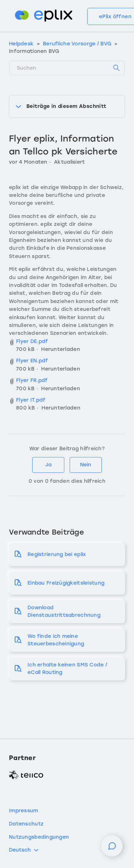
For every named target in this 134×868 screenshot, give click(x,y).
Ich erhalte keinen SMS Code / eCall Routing (67, 669)
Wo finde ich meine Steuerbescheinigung (56, 640)
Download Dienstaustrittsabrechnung (64, 611)
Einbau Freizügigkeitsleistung (66, 583)
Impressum (24, 811)
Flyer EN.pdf (32, 361)
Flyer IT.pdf (31, 400)
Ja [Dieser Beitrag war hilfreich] (48, 465)
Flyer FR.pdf (32, 380)
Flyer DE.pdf (32, 341)
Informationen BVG (34, 51)
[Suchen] (67, 68)
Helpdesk (21, 44)
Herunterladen (61, 349)
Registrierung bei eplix (57, 554)
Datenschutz (26, 824)
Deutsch (24, 850)
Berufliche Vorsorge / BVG (77, 44)
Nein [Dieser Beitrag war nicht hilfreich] (86, 465)
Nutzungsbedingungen (39, 837)
